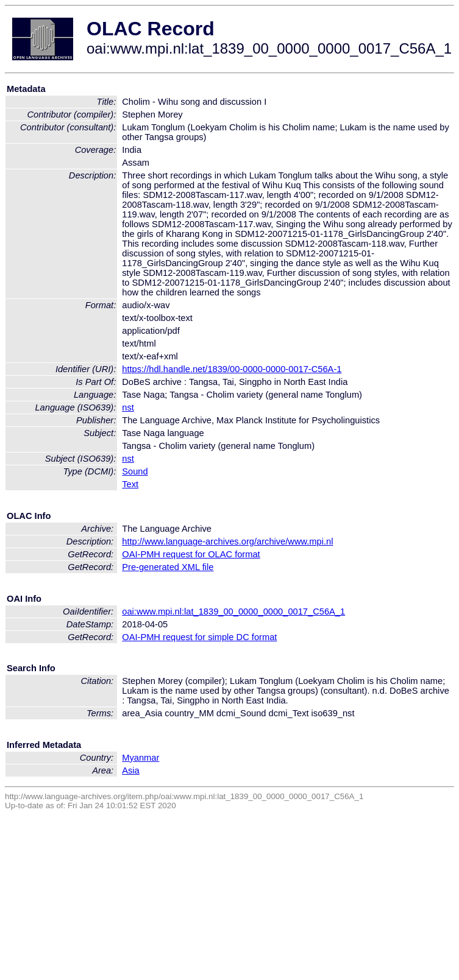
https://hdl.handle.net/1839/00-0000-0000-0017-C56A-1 (232, 369)
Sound (135, 471)
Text (130, 484)
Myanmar (141, 758)
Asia (131, 770)
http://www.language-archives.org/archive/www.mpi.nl (227, 541)
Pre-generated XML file (168, 567)
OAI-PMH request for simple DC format (199, 637)
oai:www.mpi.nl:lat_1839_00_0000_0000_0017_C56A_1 (233, 612)
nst (128, 407)
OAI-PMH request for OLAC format (191, 554)
